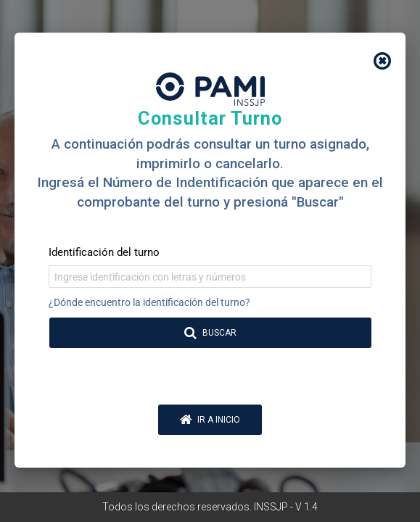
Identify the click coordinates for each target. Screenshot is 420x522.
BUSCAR (211, 333)
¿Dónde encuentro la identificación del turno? (149, 302)
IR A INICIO (210, 420)
